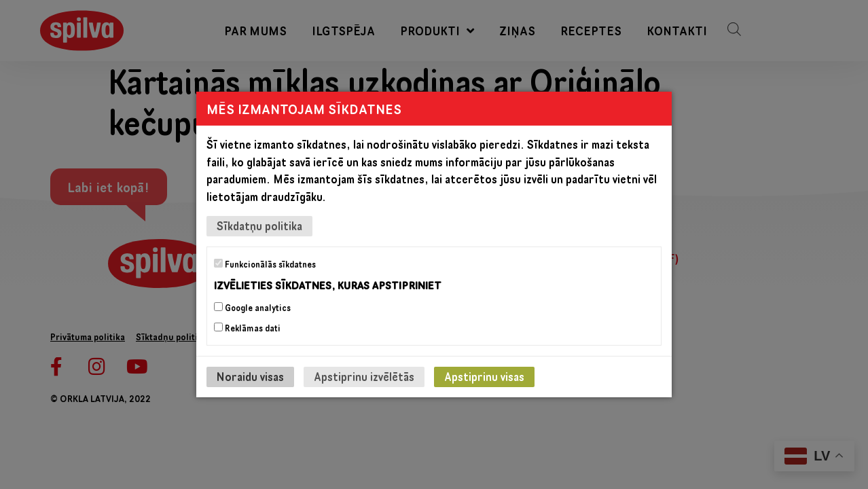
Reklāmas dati (247, 328)
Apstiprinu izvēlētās (364, 377)
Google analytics (252, 308)
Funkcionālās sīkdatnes (265, 264)
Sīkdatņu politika (259, 226)
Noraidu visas (250, 377)
